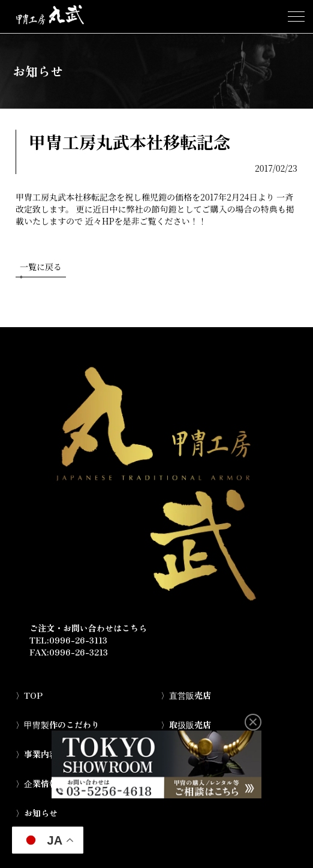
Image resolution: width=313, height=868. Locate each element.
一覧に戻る (41, 269)
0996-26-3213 (79, 652)
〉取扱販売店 (186, 725)
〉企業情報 (37, 783)
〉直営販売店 (186, 695)
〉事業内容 (37, 754)
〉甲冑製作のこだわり (58, 725)
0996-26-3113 (78, 640)
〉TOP (29, 695)
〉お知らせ (37, 813)
